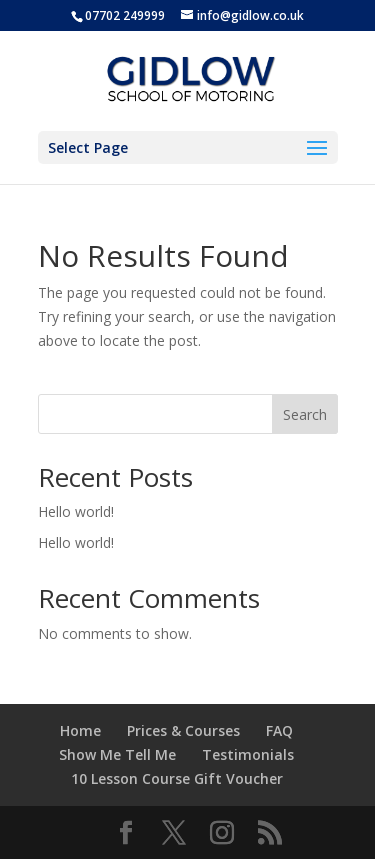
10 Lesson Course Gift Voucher (177, 778)
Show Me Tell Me (117, 754)
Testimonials (248, 754)
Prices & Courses (183, 730)
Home (80, 730)
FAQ (279, 730)
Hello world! (76, 511)
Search (305, 414)
